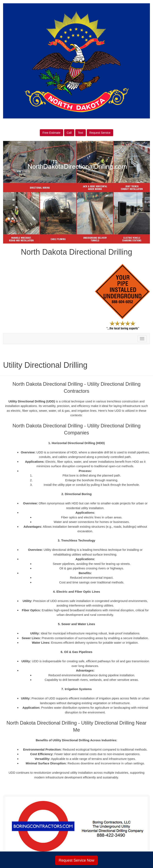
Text (81, 133)
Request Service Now (76, 860)
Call (69, 133)
